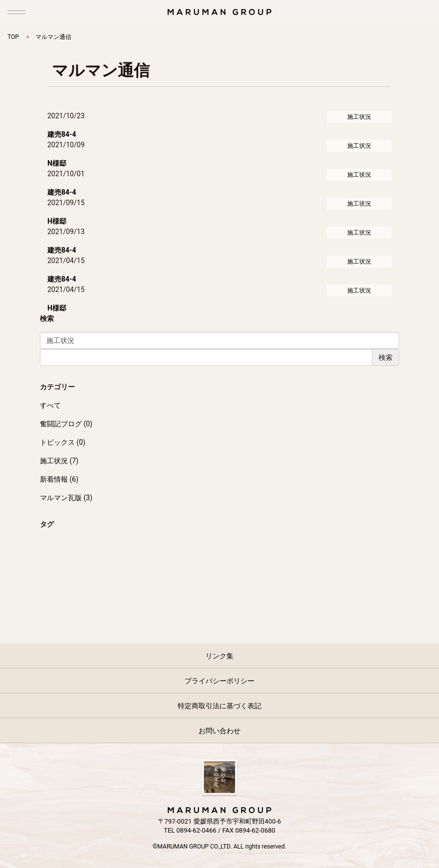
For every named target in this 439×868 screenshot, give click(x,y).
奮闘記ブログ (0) (66, 424)
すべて (50, 405)
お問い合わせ (219, 731)
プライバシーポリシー (219, 681)
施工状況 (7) (59, 461)
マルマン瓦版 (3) (66, 498)
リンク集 (219, 656)
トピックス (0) (63, 442)
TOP (13, 37)
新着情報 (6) (59, 479)
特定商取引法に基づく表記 (219, 706)
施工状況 (359, 117)
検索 (386, 357)
